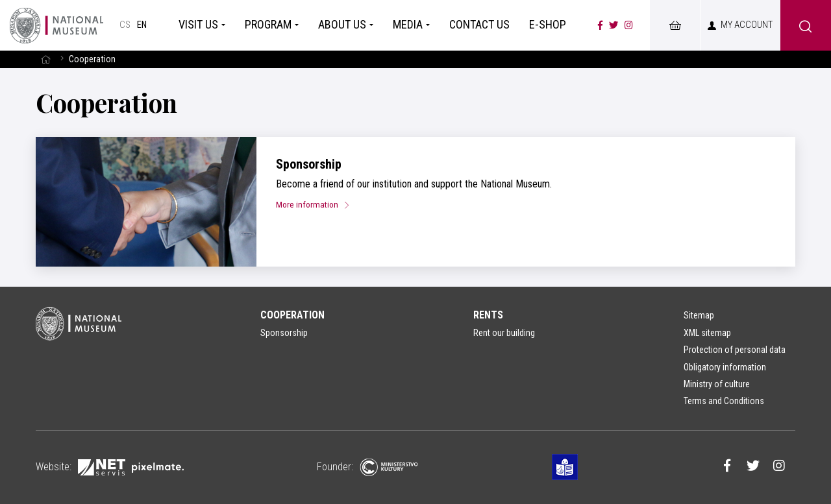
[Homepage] (56, 25)
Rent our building (504, 333)
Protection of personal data (735, 350)
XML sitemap (707, 333)
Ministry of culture (717, 384)
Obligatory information (725, 367)
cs (125, 25)
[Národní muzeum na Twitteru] (614, 25)
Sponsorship (309, 164)
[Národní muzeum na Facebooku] (600, 25)
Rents (488, 315)
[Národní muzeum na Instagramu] (629, 25)
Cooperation (292, 315)
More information (318, 204)
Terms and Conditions (724, 401)
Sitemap (699, 315)
